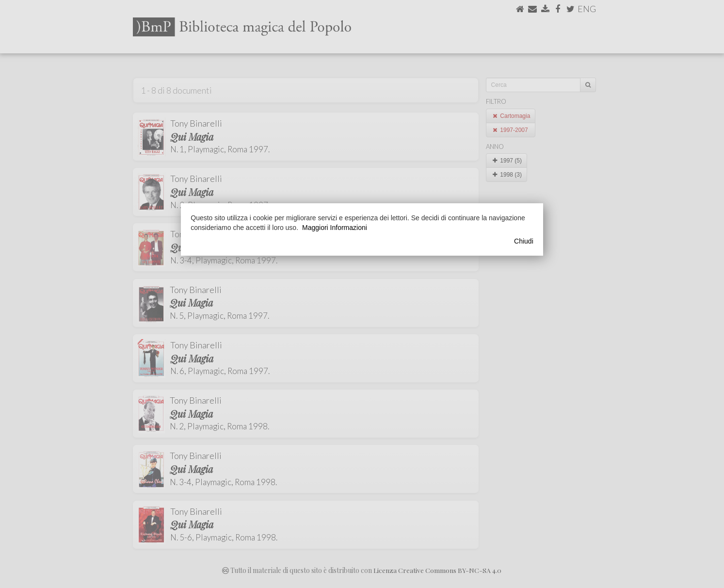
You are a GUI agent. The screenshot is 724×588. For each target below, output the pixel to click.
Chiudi (524, 241)
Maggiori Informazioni (335, 228)
